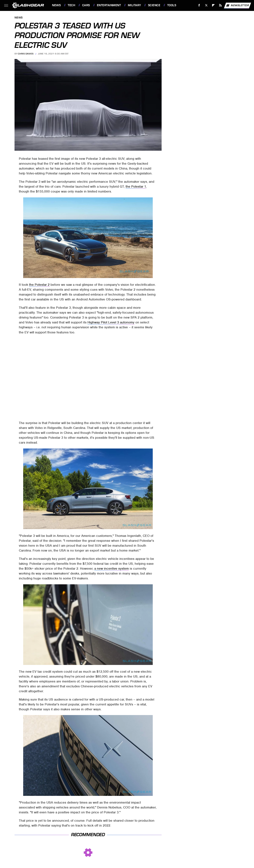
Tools (172, 5)
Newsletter (237, 5)
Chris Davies (26, 54)
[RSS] (221, 5)
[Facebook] (199, 5)
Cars (86, 5)
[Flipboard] (213, 5)
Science (154, 5)
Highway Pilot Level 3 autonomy (111, 322)
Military (134, 5)
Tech (71, 5)
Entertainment (109, 5)
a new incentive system (112, 568)
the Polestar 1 (136, 186)
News (56, 5)
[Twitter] (206, 5)
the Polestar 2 (39, 285)
